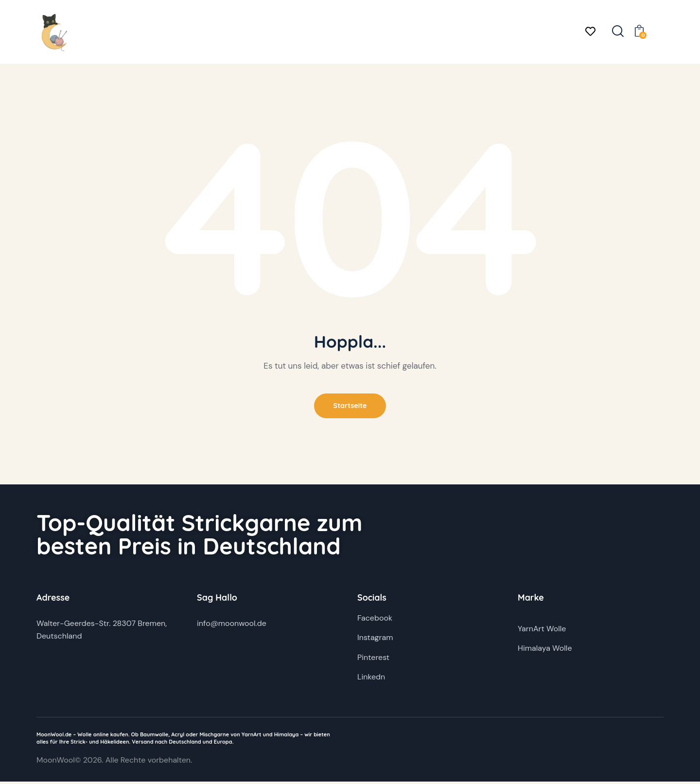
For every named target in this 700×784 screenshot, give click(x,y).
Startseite (350, 407)
